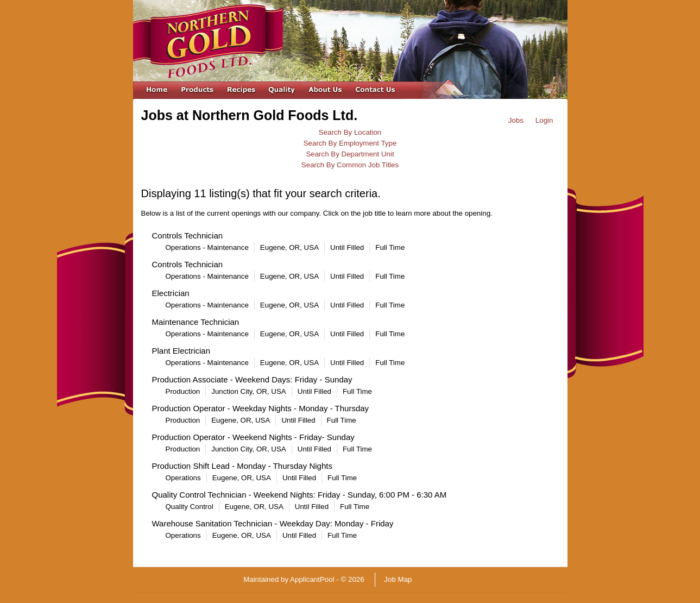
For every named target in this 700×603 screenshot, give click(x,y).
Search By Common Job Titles (350, 165)
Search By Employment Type (350, 143)
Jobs (516, 120)
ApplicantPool (312, 579)
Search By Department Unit (350, 154)
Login (544, 120)
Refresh (444, 579)
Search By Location (350, 132)
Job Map (398, 579)
